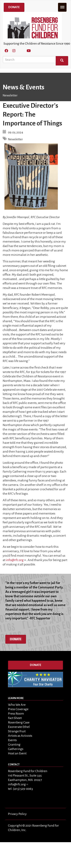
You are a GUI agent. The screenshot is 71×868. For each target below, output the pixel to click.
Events (12, 740)
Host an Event (17, 753)
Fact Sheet (15, 718)
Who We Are (17, 705)
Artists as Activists (20, 736)
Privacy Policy (17, 814)
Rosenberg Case (19, 722)
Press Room (16, 714)
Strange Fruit (17, 731)
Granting (14, 745)
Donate (14, 7)
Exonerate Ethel (19, 727)
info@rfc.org (16, 560)
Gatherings (16, 749)
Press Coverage (18, 709)
